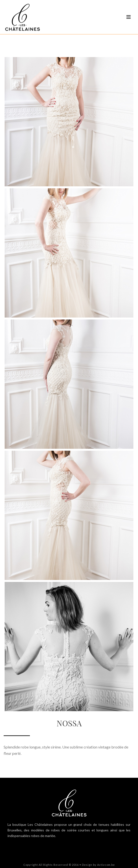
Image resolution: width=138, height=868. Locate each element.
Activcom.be (106, 865)
